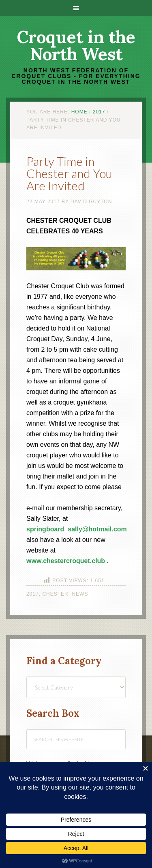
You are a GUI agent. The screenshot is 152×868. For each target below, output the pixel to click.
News (80, 594)
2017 (33, 594)
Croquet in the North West (76, 46)
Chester (55, 594)
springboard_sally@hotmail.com (77, 529)
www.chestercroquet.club (66, 561)
